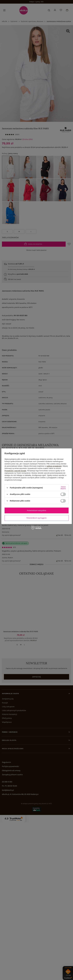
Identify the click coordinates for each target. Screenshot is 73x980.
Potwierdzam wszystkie (37, 510)
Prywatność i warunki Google (15, 471)
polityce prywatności (54, 466)
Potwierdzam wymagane (36, 518)
